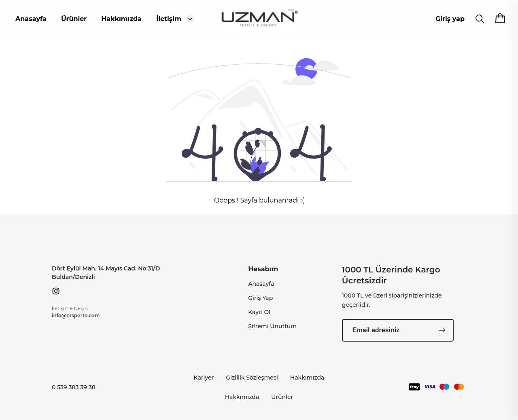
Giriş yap (450, 19)
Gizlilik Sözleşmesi (252, 378)
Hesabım (263, 269)
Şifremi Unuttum (272, 326)
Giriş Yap (260, 298)
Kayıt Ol (259, 312)
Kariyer (204, 378)
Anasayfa (31, 19)
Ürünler (74, 19)
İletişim (169, 19)
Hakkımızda (121, 19)
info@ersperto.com (76, 316)
